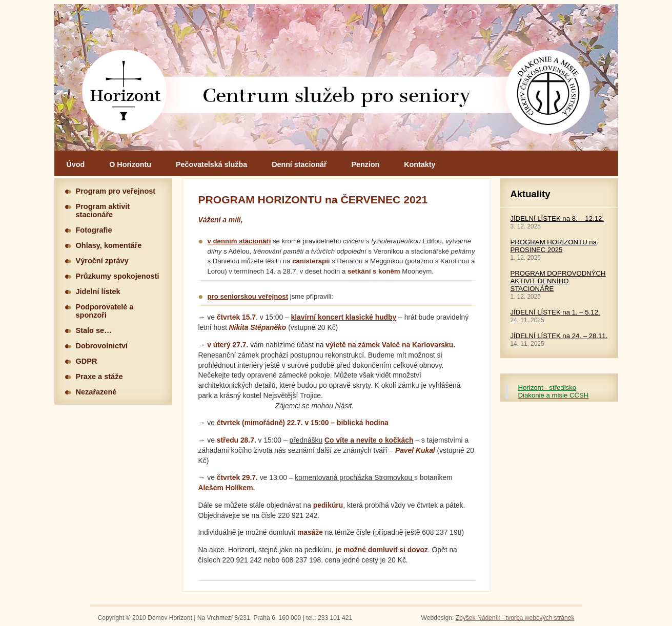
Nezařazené (96, 392)
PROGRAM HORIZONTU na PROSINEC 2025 (554, 246)
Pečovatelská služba (211, 164)
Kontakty (420, 164)
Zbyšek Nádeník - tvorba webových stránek (515, 618)
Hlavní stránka (336, 77)
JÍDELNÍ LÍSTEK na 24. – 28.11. (559, 336)
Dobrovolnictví (102, 346)
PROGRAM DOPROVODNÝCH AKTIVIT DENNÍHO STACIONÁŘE (558, 281)
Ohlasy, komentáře (109, 245)
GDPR (87, 361)
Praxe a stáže (99, 377)
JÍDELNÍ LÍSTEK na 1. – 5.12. (555, 312)
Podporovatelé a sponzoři (105, 311)
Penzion (365, 164)
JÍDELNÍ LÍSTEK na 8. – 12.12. (557, 218)
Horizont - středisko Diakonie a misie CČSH (554, 391)
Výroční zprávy (102, 261)
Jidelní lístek (98, 291)
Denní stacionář (299, 164)
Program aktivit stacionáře (103, 211)
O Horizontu (130, 164)
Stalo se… (94, 330)
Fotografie (94, 230)
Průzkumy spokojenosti (118, 276)
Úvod (76, 164)
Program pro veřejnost (116, 191)
